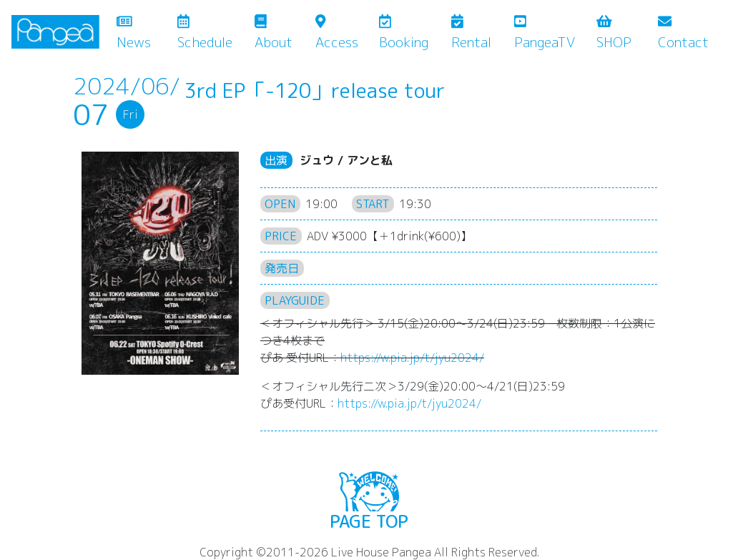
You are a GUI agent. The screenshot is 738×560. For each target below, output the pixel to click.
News (144, 33)
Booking (404, 33)
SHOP (614, 33)
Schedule (205, 33)
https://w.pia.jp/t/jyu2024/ (412, 358)
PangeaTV (545, 33)
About (274, 33)
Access (337, 33)
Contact (683, 33)
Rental (471, 33)
